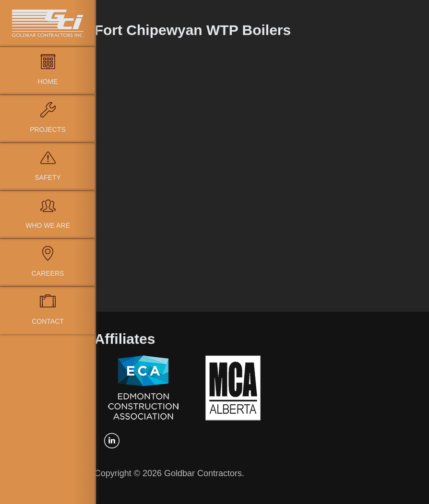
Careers (48, 273)
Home (48, 82)
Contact (48, 321)
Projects (48, 129)
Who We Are (48, 225)
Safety (48, 177)
